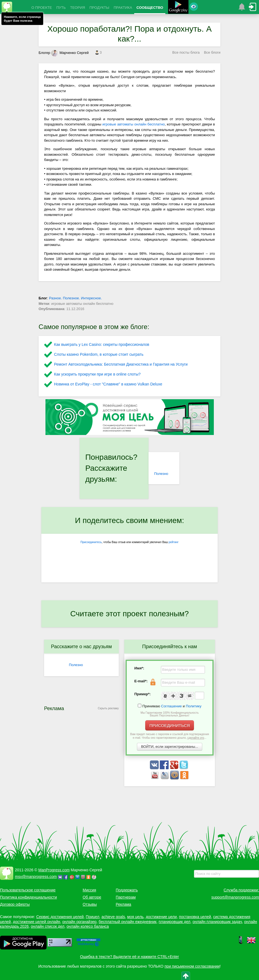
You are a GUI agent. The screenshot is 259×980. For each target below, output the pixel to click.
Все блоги (212, 52)
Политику (194, 706)
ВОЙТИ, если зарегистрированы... (170, 747)
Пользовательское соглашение (28, 890)
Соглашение (172, 706)
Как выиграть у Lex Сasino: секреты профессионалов (102, 344)
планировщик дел (175, 922)
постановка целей (195, 917)
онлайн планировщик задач (217, 922)
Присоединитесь (91, 542)
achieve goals (113, 917)
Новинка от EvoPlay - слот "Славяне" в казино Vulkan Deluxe (108, 384)
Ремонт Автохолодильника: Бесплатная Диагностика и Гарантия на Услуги (121, 364)
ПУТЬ (61, 8)
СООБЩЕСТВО (150, 8)
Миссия (89, 890)
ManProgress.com (54, 870)
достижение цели (161, 917)
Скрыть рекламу (108, 708)
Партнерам (126, 897)
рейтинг (174, 542)
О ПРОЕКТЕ (42, 8)
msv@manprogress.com (36, 877)
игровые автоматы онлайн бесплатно (134, 124)
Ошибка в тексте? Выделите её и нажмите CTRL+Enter (130, 957)
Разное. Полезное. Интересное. (75, 298)
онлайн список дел (48, 926)
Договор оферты (15, 904)
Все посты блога (186, 52)
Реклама (123, 904)
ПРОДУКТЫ (99, 8)
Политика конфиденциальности (29, 897)
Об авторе (92, 897)
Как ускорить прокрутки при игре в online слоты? (97, 374)
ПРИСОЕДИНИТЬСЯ (170, 725)
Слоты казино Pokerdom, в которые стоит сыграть (99, 354)
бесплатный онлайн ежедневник (128, 922)
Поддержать (127, 890)
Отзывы (90, 904)
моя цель (136, 917)
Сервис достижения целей (60, 917)
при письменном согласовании (192, 966)
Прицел (92, 917)
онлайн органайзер (79, 922)
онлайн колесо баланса (87, 926)
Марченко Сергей (70, 53)
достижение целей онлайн (37, 922)
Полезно (161, 474)
